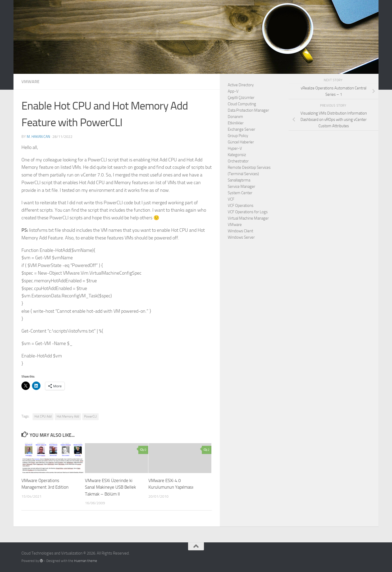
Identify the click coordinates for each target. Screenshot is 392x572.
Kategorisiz (237, 155)
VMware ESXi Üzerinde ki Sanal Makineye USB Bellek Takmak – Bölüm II (110, 487)
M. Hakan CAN (38, 137)
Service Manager (241, 187)
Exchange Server (241, 129)
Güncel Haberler (241, 142)
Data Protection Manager (248, 110)
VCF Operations (241, 206)
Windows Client (240, 231)
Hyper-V (235, 148)
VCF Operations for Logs (248, 212)
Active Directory (241, 85)
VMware (30, 82)
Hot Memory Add (68, 416)
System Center (240, 193)
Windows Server (241, 237)
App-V (233, 91)
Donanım (235, 117)
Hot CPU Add (43, 416)
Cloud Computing (242, 104)
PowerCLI (90, 416)
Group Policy (238, 136)
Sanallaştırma (239, 180)
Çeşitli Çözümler (241, 98)
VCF (231, 199)
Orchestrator (238, 161)
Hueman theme (86, 561)
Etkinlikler (236, 123)
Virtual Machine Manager (248, 218)
